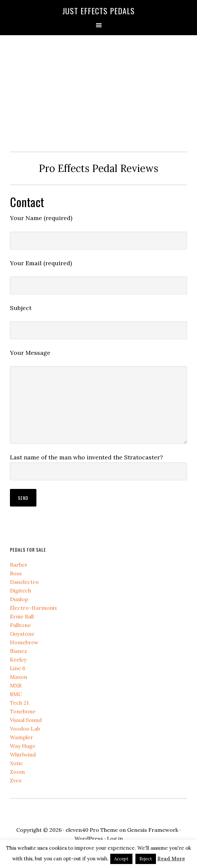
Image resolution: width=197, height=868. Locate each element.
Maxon (19, 677)
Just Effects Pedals (98, 11)
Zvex (16, 780)
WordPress (89, 838)
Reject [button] (146, 859)
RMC (16, 694)
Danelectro (24, 582)
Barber (19, 565)
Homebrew (24, 642)
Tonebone (23, 711)
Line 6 (18, 668)
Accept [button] (121, 859)
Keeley (18, 660)
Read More (171, 859)
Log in (115, 838)
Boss (16, 573)
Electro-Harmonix (33, 608)
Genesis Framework (153, 830)
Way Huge (23, 746)
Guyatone (22, 634)
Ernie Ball (22, 616)
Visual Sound (26, 720)
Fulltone (20, 625)
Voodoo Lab (25, 729)
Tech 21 (19, 703)
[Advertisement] (99, 92)
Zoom (17, 772)
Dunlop (19, 599)
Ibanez (19, 651)
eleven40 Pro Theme (92, 830)
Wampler (22, 737)
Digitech (21, 591)
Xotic (17, 763)
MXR (16, 685)
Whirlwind (23, 754)
